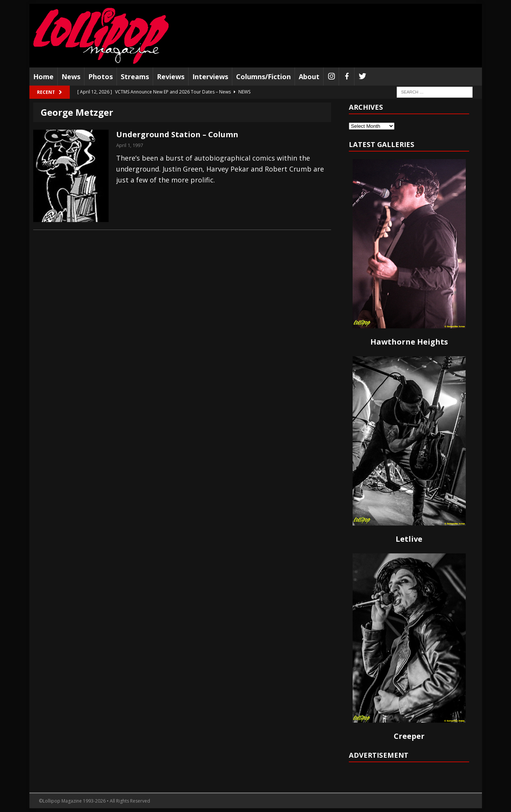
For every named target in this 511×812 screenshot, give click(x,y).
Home (43, 77)
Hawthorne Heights (409, 342)
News (71, 77)
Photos (101, 77)
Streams (135, 77)
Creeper (409, 736)
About (309, 77)
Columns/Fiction (263, 77)
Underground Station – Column (177, 134)
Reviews (171, 77)
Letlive (409, 539)
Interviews (210, 77)
